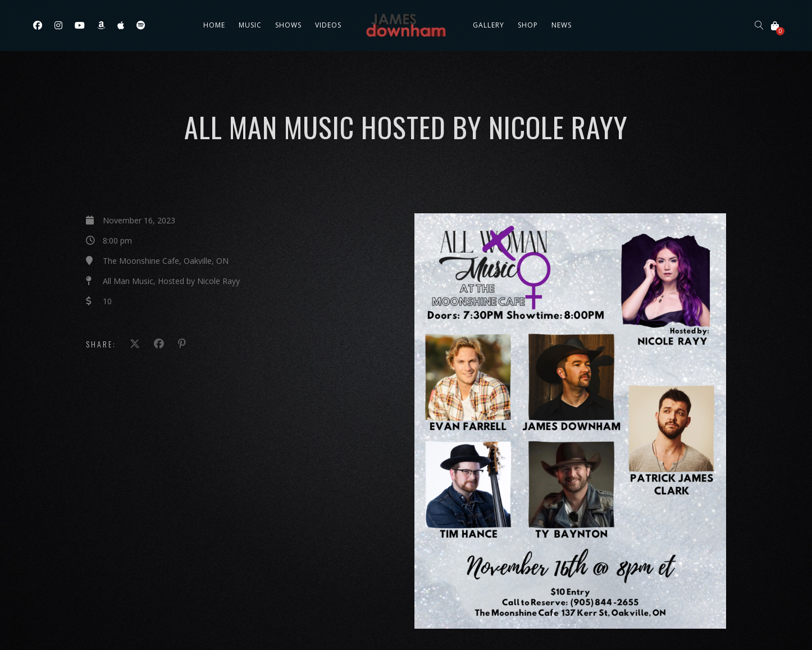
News (562, 25)
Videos (328, 25)
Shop (528, 25)
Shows (288, 25)
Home (214, 25)
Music (250, 25)
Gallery (489, 25)
